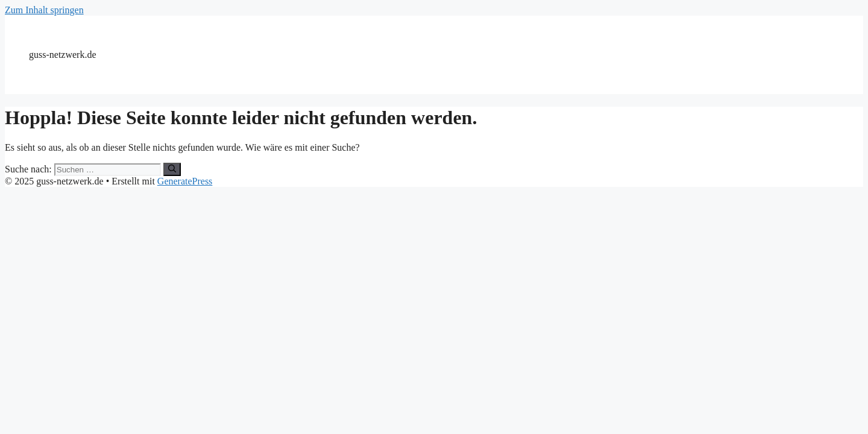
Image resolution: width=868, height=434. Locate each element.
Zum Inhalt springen (44, 10)
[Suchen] (172, 169)
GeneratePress (185, 181)
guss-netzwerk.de (63, 55)
